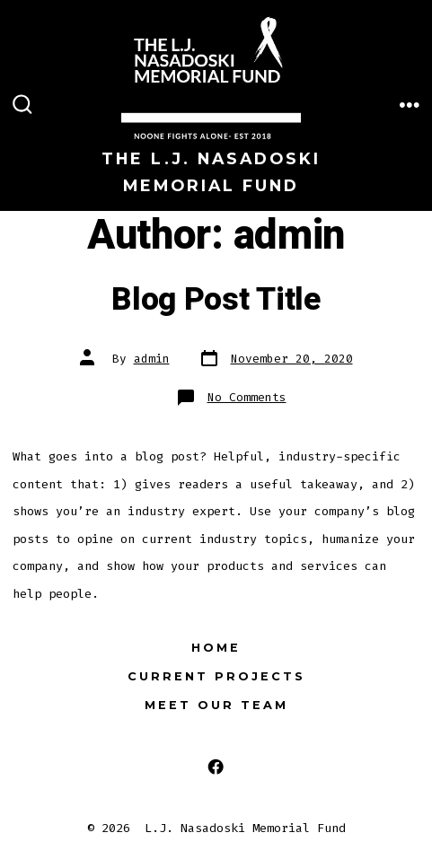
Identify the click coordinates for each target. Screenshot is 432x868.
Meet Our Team (216, 705)
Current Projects (216, 676)
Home (216, 648)
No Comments (247, 397)
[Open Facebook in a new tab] (216, 767)
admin (152, 359)
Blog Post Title (216, 300)
